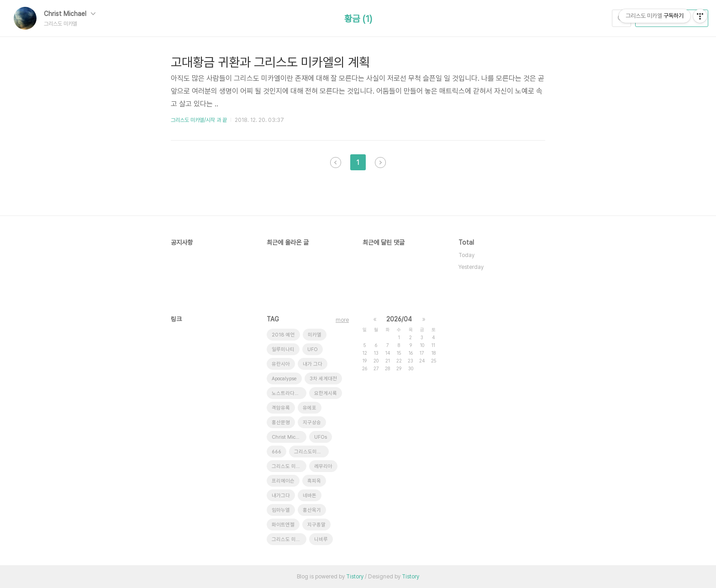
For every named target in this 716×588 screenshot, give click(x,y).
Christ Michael (70, 14)
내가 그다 (313, 364)
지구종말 (316, 525)
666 (276, 452)
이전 (336, 163)
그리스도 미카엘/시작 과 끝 (199, 120)
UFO (313, 349)
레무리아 (323, 466)
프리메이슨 (283, 481)
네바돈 (310, 496)
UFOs (321, 437)
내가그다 (281, 496)
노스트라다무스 (288, 393)
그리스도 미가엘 (288, 539)
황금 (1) (358, 19)
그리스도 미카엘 (288, 466)
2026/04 (399, 319)
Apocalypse (284, 379)
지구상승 (312, 423)
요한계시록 (326, 393)
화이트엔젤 (283, 525)
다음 (380, 163)
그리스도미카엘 (310, 452)
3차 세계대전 (323, 379)
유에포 (310, 408)
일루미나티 (283, 349)
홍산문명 (281, 423)
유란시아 (281, 364)
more (342, 320)
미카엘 (315, 335)
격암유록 (281, 408)
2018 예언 (283, 335)
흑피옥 (314, 481)
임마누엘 (281, 510)
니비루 (321, 539)
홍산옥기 (312, 510)
